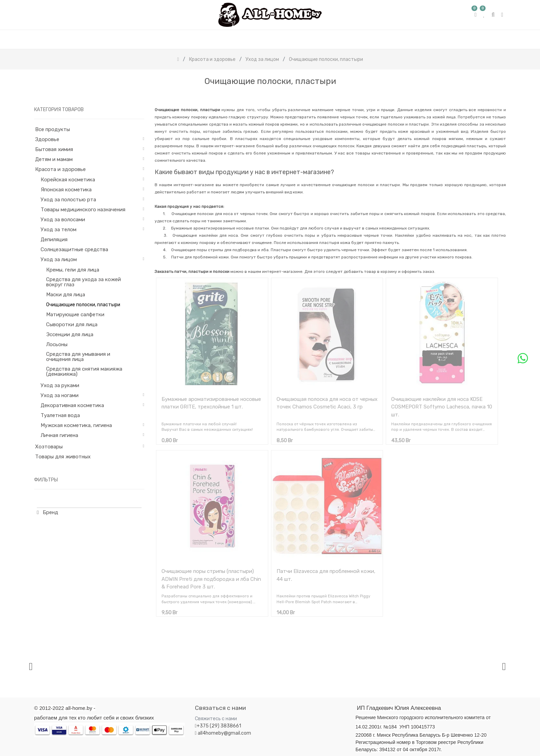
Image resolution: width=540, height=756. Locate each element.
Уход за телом (59, 230)
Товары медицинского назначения (83, 210)
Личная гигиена (59, 435)
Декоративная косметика (72, 405)
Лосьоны (57, 344)
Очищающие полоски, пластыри (83, 305)
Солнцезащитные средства (74, 249)
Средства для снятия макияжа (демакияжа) (84, 371)
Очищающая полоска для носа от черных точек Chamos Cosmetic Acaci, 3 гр (327, 403)
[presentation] (31, 667)
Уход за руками (60, 385)
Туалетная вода (60, 415)
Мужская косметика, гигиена (76, 425)
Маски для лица (66, 295)
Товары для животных (63, 457)
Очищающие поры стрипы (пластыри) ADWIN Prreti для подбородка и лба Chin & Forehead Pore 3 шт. (211, 579)
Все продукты (53, 129)
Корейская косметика (68, 180)
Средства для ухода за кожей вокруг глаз (84, 282)
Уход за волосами (63, 220)
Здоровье (47, 139)
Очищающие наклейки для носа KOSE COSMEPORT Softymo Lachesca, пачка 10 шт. (442, 407)
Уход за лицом (59, 259)
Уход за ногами (60, 395)
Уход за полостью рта (68, 200)
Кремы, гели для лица (73, 270)
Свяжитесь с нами (216, 719)
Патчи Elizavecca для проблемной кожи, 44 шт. (326, 575)
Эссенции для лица (70, 334)
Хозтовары (49, 447)
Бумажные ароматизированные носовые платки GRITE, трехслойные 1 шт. (211, 403)
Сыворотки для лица (72, 324)
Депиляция (54, 239)
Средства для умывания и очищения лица (78, 357)
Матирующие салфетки (75, 315)
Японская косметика (66, 190)
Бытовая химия (54, 149)
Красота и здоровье (60, 169)
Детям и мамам (54, 159)
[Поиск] (500, 96)
